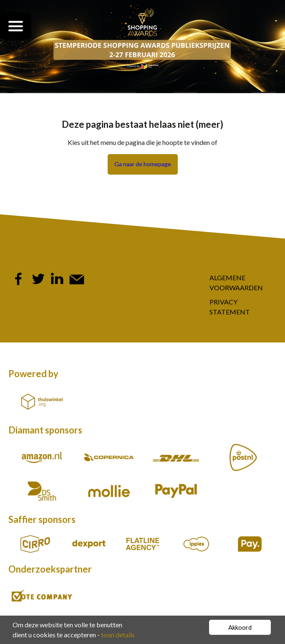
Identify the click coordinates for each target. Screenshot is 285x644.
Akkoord (240, 627)
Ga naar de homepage (143, 164)
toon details (118, 635)
